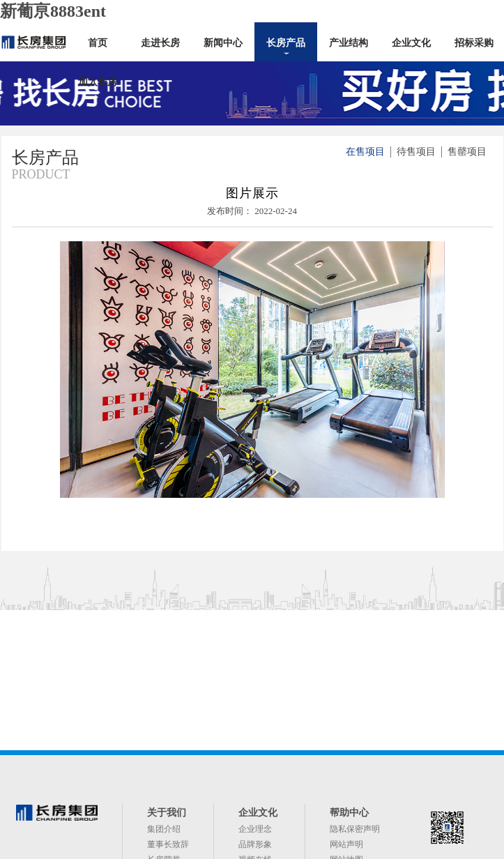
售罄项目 (467, 152)
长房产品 (286, 43)
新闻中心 (223, 43)
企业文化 (411, 43)
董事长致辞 (168, 844)
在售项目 (365, 152)
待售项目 (416, 152)
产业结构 (349, 43)
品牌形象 (255, 844)
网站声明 (346, 844)
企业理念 (255, 829)
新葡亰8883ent (53, 11)
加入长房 (98, 82)
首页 (98, 43)
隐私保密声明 (355, 829)
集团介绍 (164, 829)
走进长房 (160, 43)
